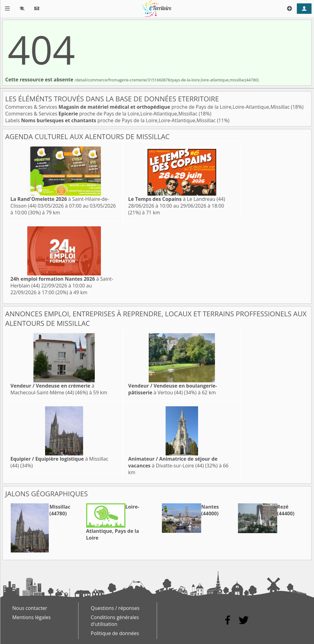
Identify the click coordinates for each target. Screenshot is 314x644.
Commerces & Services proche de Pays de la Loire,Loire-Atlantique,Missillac (148, 107)
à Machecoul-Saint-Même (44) (52, 389)
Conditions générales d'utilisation (115, 621)
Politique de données (115, 633)
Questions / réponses (115, 608)
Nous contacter (30, 608)
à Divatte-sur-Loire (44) (173, 462)
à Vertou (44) (173, 389)
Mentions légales (31, 617)
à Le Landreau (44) (177, 199)
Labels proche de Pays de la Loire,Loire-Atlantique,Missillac (111, 120)
